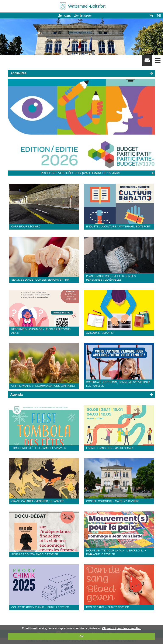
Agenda (16, 394)
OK (81, 636)
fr (151, 15)
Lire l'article (153, 173)
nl (159, 15)
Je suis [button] (65, 15)
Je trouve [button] (83, 15)
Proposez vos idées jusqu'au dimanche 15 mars (81, 173)
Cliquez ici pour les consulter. (122, 628)
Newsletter (147, 62)
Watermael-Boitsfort (87, 6)
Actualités (18, 73)
